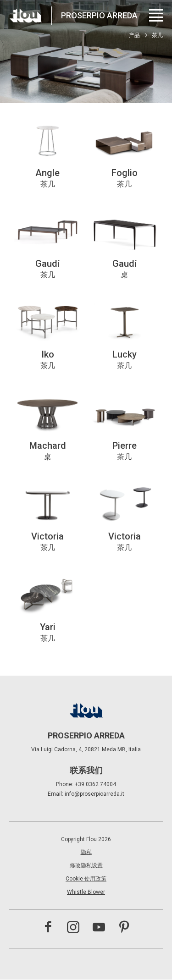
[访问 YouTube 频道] (99, 928)
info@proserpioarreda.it (94, 794)
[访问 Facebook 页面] (48, 928)
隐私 (86, 852)
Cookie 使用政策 (86, 879)
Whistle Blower (86, 892)
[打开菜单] (156, 15)
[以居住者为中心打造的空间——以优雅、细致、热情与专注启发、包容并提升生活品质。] (26, 16)
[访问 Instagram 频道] (73, 928)
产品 (134, 35)
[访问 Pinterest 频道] (124, 928)
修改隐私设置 (86, 865)
